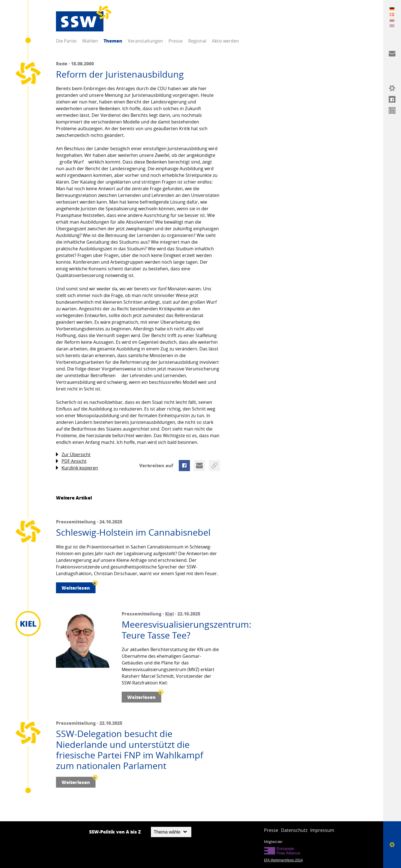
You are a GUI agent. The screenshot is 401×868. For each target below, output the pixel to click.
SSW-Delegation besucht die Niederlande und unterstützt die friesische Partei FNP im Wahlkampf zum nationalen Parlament (130, 750)
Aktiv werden (225, 41)
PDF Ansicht (71, 461)
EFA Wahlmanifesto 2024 (283, 860)
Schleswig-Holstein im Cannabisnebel (133, 532)
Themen (113, 41)
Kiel (169, 614)
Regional (197, 41)
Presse (176, 41)
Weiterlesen (79, 587)
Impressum (322, 830)
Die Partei (66, 41)
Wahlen (90, 41)
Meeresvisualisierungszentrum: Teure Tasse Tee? (171, 630)
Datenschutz (294, 830)
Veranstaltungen (145, 41)
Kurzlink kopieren (77, 468)
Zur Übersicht (73, 455)
